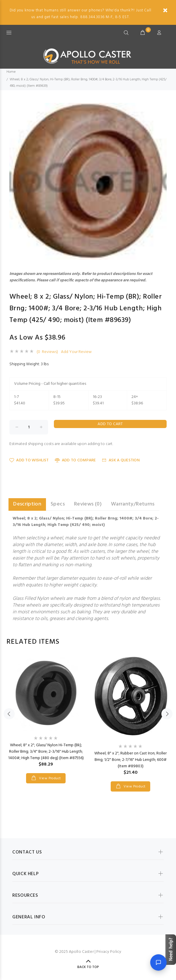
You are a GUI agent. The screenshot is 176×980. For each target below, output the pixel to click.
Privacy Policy (109, 952)
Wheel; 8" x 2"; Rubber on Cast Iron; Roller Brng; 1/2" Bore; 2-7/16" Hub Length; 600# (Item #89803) (130, 760)
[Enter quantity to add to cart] (29, 427)
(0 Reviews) (47, 352)
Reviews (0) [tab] (88, 504)
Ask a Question (121, 460)
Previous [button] (9, 714)
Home (11, 72)
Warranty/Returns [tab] (133, 504)
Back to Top (88, 967)
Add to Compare (75, 460)
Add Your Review (76, 352)
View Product (49, 778)
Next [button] (167, 714)
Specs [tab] (58, 504)
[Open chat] (158, 962)
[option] (46, 714)
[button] (161, 108)
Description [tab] (27, 504)
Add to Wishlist (29, 460)
